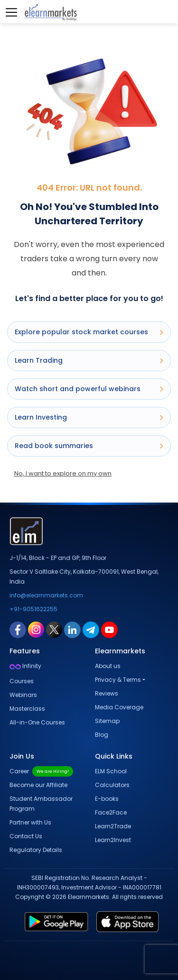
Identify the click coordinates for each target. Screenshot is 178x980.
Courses (22, 681)
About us (108, 666)
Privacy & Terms (118, 680)
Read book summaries (89, 446)
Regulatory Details (36, 850)
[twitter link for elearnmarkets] (54, 629)
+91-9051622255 (33, 609)
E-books (107, 799)
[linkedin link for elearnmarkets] (72, 629)
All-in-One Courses (37, 722)
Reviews (107, 693)
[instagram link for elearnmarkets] (36, 629)
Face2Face (111, 812)
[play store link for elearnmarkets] (55, 922)
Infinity (25, 666)
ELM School (111, 771)
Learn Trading (89, 360)
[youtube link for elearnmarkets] (109, 629)
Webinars (23, 695)
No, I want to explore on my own (63, 473)
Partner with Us (30, 822)
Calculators (112, 785)
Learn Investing (89, 417)
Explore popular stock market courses (89, 332)
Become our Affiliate (38, 785)
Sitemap (107, 721)
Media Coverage (119, 707)
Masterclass (27, 709)
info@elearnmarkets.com (46, 595)
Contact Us (26, 836)
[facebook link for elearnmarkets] (18, 629)
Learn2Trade (113, 826)
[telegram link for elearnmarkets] (91, 629)
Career (41, 771)
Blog (102, 735)
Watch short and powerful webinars (89, 389)
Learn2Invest (113, 840)
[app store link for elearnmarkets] (130, 922)
